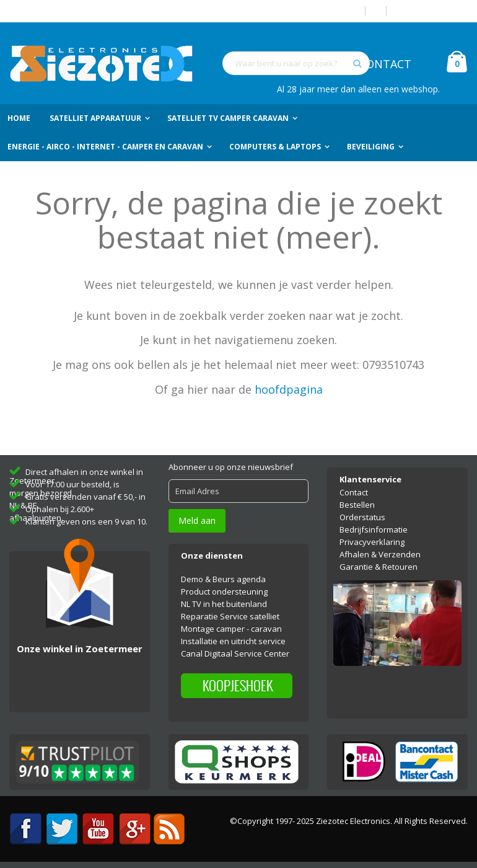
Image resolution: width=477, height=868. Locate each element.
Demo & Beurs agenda (223, 579)
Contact (354, 492)
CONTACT (385, 64)
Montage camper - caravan (231, 629)
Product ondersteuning (224, 591)
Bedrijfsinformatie (374, 529)
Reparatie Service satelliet (230, 616)
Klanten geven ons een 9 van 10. (86, 521)
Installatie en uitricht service (233, 641)
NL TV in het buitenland (224, 604)
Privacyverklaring (372, 542)
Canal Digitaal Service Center (235, 653)
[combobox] (296, 63)
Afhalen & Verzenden (380, 554)
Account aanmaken (432, 11)
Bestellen (357, 505)
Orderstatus (362, 517)
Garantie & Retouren (379, 567)
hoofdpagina (289, 389)
